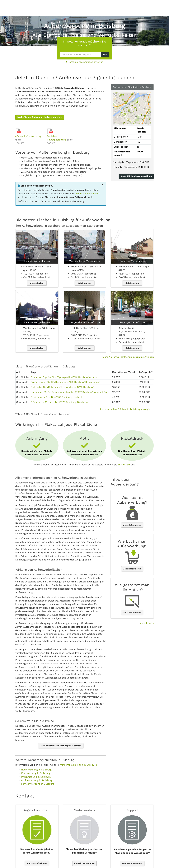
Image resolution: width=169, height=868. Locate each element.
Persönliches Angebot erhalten (84, 62)
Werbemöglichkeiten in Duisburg (78, 765)
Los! (105, 55)
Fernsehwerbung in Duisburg (38, 784)
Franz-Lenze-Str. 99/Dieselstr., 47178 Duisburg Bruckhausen (66, 382)
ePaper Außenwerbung (28, 136)
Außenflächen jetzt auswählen (136, 176)
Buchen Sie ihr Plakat (88, 194)
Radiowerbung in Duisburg (36, 770)
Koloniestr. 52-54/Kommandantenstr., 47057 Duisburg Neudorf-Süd (70, 392)
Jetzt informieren (132, 525)
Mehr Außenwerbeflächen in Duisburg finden (128, 357)
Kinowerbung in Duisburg (36, 773)
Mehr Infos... (147, 623)
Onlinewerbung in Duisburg (37, 780)
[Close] (103, 185)
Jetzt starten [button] (37, 283)
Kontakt (124, 465)
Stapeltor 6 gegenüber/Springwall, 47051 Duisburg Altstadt (65, 377)
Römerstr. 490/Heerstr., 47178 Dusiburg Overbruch (60, 402)
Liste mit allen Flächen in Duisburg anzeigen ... (127, 409)
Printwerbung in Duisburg (36, 777)
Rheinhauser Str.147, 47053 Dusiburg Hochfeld (57, 397)
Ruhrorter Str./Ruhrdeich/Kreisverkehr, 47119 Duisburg (62, 387)
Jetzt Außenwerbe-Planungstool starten (61, 746)
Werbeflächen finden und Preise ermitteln (40, 117)
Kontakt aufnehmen (37, 863)
